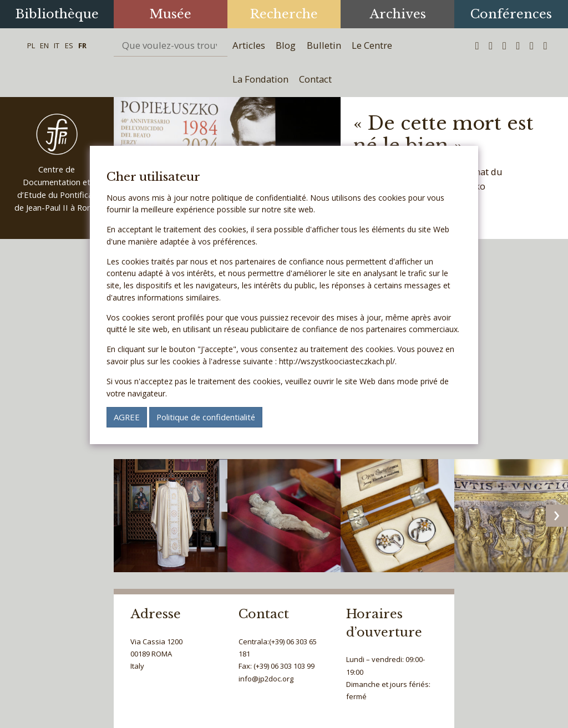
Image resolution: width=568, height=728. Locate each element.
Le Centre (372, 45)
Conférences (511, 14)
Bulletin (324, 45)
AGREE (127, 417)
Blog (286, 45)
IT (57, 45)
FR (82, 45)
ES (69, 45)
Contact (315, 79)
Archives (398, 14)
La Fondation (260, 79)
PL (31, 45)
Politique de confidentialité (206, 417)
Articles (249, 45)
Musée (170, 14)
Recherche (284, 14)
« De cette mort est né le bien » (443, 134)
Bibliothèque (57, 14)
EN (44, 45)
